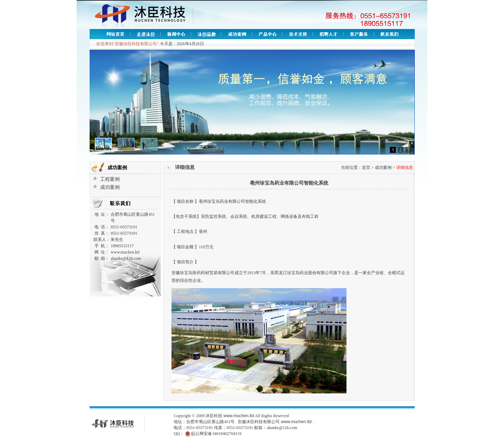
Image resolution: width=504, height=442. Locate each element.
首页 (366, 167)
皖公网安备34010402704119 (216, 434)
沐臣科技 (214, 416)
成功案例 (110, 187)
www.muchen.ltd (239, 416)
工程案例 (110, 179)
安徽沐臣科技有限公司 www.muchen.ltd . (276, 422)
